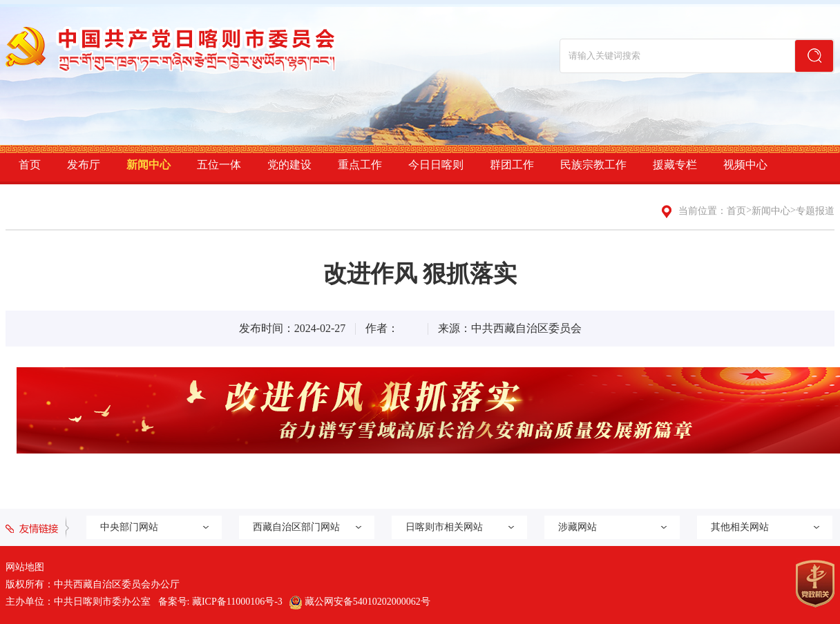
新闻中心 (149, 165)
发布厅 (84, 165)
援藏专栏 (675, 165)
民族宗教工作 (593, 165)
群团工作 (512, 165)
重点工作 (360, 165)
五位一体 (219, 165)
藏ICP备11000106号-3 (237, 602)
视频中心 (745, 165)
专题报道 (815, 211)
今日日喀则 (436, 165)
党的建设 (289, 165)
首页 (30, 165)
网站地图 (25, 567)
